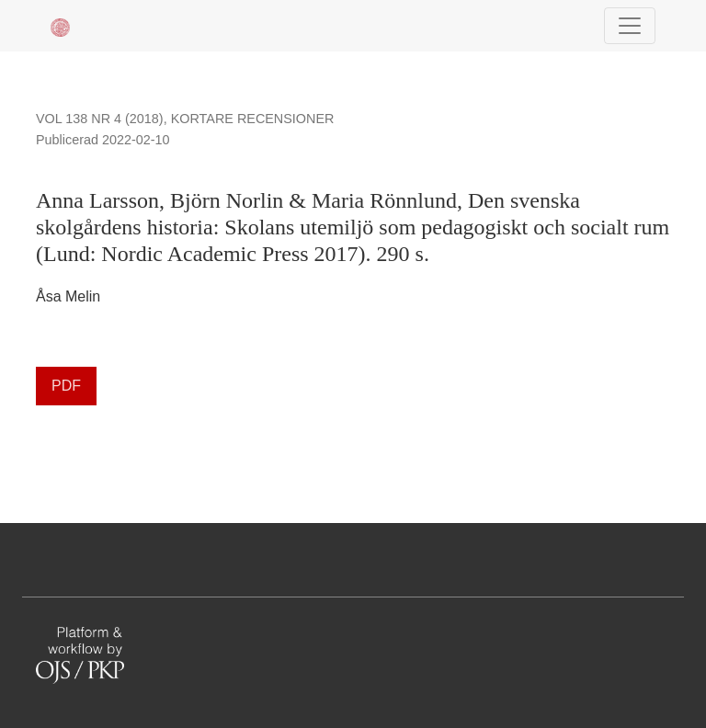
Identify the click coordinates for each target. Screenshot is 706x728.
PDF (66, 386)
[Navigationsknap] (630, 26)
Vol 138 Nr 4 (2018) (100, 119)
